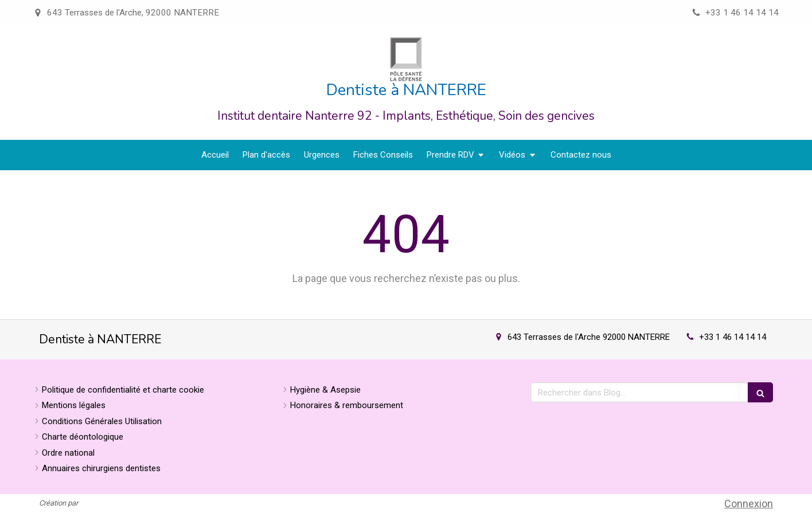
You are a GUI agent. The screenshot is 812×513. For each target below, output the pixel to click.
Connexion (749, 504)
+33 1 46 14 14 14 (733, 337)
